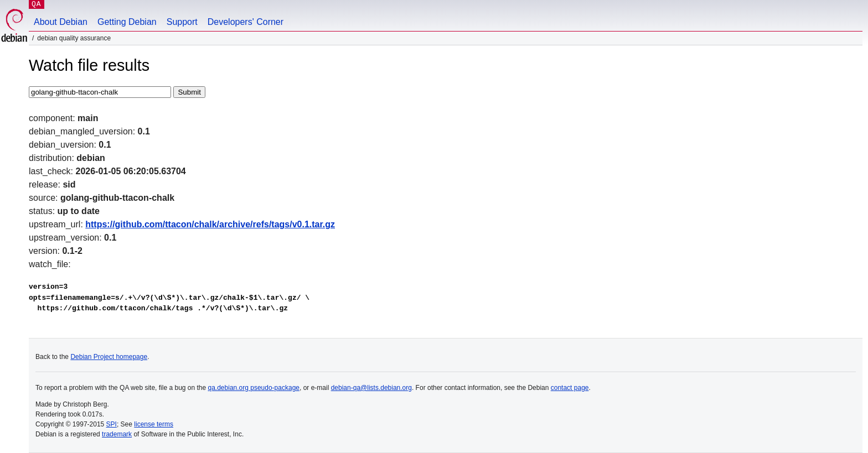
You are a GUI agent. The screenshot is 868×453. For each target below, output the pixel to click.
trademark (117, 434)
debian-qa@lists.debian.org (371, 388)
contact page (570, 388)
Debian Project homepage (109, 357)
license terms (154, 424)
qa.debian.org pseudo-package (254, 388)
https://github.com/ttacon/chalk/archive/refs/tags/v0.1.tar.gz (210, 224)
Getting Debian (127, 22)
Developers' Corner (246, 22)
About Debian (61, 22)
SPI (112, 424)
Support (182, 22)
